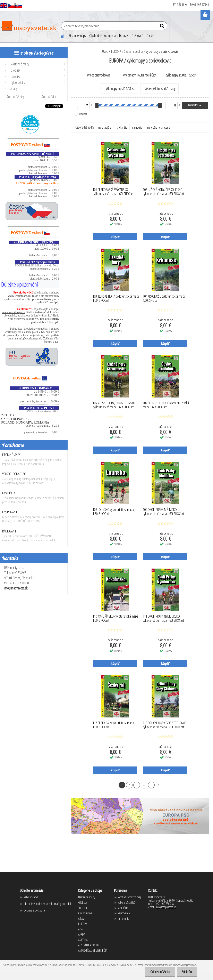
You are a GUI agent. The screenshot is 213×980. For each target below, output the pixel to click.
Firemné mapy (78, 35)
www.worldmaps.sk (14, 312)
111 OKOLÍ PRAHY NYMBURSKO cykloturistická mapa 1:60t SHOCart (163, 618)
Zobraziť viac (49, 97)
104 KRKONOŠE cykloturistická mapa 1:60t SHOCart (164, 298)
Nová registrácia (200, 4)
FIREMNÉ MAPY (11, 455)
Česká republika (134, 51)
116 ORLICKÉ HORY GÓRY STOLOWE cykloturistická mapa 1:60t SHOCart (164, 725)
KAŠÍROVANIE (10, 512)
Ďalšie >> (159, 785)
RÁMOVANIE (9, 531)
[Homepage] (60, 35)
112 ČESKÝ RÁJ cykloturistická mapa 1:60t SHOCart (113, 725)
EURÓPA (116, 51)
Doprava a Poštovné (131, 35)
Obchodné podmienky (103, 35)
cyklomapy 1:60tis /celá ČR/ (139, 75)
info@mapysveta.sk (16, 588)
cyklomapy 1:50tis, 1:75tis (181, 75)
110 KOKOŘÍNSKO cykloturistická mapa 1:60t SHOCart (115, 618)
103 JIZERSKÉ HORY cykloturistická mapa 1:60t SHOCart (116, 298)
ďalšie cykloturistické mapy (159, 89)
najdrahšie (122, 127)
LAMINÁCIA (9, 493)
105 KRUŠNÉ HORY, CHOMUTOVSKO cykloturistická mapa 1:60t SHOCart (114, 405)
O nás (150, 35)
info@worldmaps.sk (30, 339)
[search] (163, 27)
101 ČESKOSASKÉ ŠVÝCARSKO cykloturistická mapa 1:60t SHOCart (113, 192)
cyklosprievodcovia (99, 75)
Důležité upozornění (20, 284)
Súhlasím (187, 972)
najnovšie (137, 127)
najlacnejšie (105, 127)
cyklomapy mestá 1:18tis (119, 89)
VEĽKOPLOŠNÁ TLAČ (14, 474)
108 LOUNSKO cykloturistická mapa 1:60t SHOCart (113, 512)
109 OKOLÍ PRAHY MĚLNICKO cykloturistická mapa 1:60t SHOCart (163, 512)
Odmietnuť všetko (160, 972)
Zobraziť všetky (16, 97)
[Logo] (28, 26)
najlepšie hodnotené (159, 127)
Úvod (105, 51)
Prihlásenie (180, 4)
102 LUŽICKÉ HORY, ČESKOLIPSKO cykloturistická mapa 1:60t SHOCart (163, 192)
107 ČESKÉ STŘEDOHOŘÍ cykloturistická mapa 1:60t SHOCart (166, 405)
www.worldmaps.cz (19, 296)
